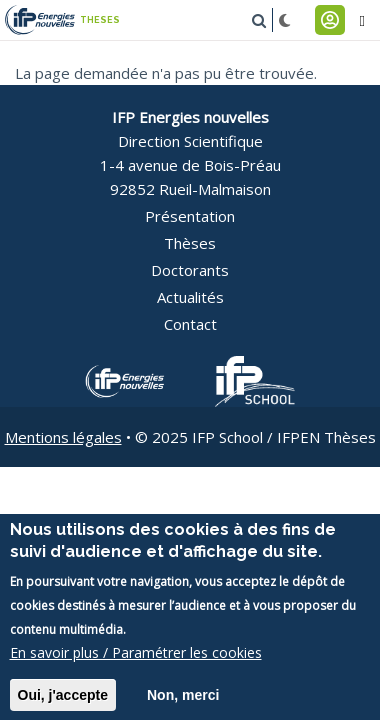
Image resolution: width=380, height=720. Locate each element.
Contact (190, 324)
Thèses (190, 243)
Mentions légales (63, 437)
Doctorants (190, 270)
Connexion (330, 20)
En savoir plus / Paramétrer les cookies (136, 664)
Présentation (190, 216)
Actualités (190, 297)
